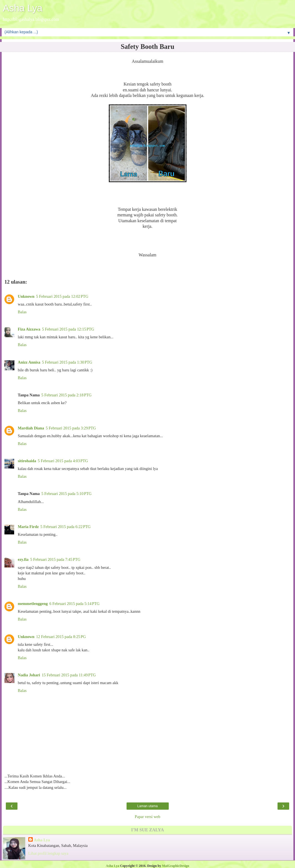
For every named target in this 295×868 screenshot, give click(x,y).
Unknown (26, 296)
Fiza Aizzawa (29, 329)
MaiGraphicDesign (176, 866)
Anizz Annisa (29, 362)
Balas (22, 312)
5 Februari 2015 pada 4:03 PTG (63, 461)
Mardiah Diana (31, 428)
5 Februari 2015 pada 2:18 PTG (66, 395)
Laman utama (147, 806)
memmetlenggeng (33, 604)
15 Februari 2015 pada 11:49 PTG (69, 675)
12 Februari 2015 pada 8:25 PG (61, 637)
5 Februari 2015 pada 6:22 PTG (66, 527)
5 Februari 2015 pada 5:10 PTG (66, 494)
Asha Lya (23, 8)
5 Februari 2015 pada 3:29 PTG (71, 428)
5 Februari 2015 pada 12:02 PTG (62, 296)
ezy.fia (23, 559)
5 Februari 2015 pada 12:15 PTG (68, 329)
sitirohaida (27, 461)
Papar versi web (148, 817)
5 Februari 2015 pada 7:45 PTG (55, 559)
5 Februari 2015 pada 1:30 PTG (67, 362)
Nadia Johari (29, 675)
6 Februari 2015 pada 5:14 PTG (75, 604)
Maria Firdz (28, 527)
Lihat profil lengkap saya (48, 853)
